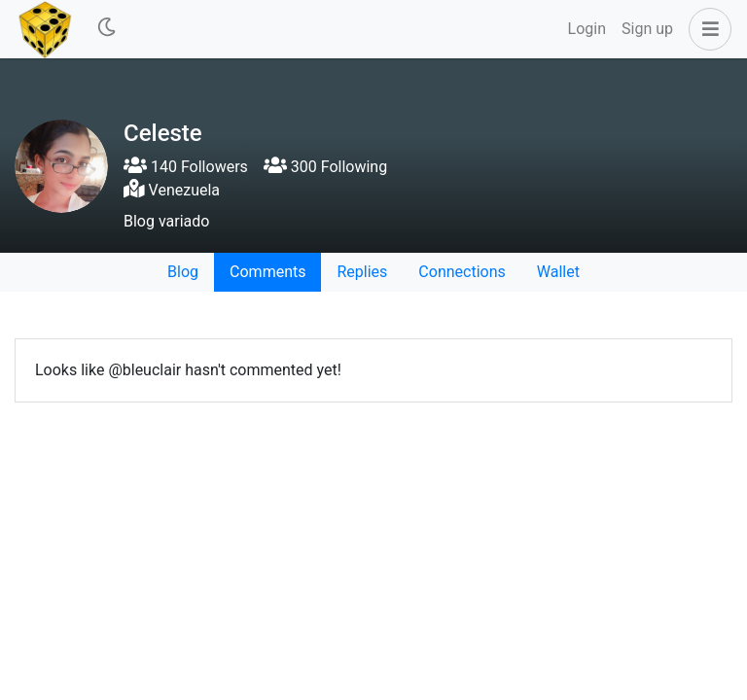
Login (587, 29)
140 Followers (186, 167)
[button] (706, 29)
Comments (267, 272)
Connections (462, 272)
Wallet (558, 272)
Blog (183, 272)
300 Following (325, 167)
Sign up (647, 29)
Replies (362, 272)
